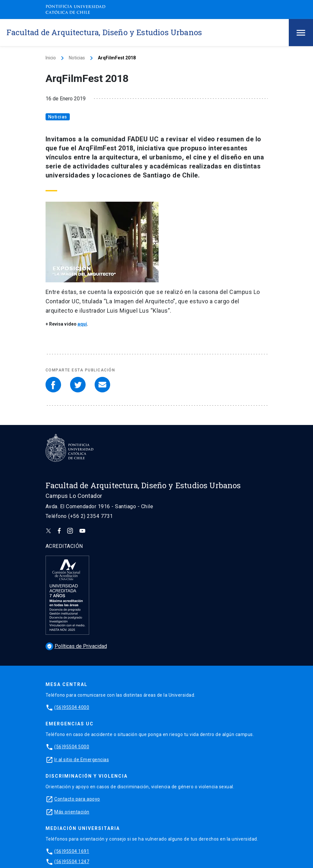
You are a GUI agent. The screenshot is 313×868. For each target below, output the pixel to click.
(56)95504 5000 (72, 747)
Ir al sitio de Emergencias (82, 760)
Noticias (77, 58)
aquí (82, 324)
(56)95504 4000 (72, 707)
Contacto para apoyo (77, 799)
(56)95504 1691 (72, 851)
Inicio (51, 58)
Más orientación (72, 812)
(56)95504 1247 (72, 862)
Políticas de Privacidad (76, 646)
